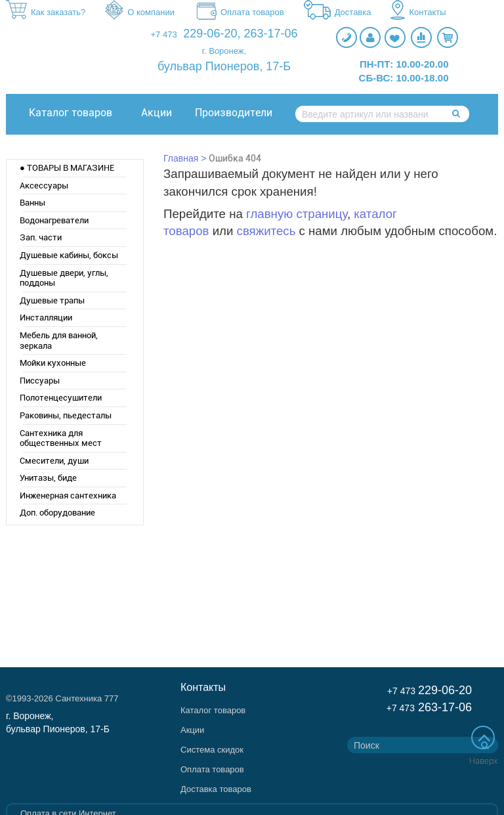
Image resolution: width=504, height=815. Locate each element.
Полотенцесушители (61, 398)
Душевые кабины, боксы (69, 255)
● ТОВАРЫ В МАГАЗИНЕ (67, 168)
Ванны (32, 203)
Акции (157, 113)
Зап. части (41, 237)
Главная (181, 158)
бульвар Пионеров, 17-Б (224, 66)
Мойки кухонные (53, 363)
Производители (234, 113)
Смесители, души (54, 461)
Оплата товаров (239, 13)
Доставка (338, 13)
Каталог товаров (71, 113)
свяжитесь (266, 231)
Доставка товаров (216, 789)
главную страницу (297, 214)
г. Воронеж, (224, 51)
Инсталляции (46, 318)
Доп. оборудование (57, 513)
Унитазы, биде (48, 478)
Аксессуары (44, 186)
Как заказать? (46, 13)
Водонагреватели (54, 220)
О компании (140, 13)
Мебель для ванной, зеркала (59, 341)
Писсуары (40, 381)
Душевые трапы (52, 300)
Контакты (418, 13)
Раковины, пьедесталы (66, 415)
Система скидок (212, 750)
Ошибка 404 (235, 158)
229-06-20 (210, 33)
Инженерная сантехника (68, 496)
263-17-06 (270, 33)
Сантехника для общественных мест (61, 438)
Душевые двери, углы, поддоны (64, 278)
